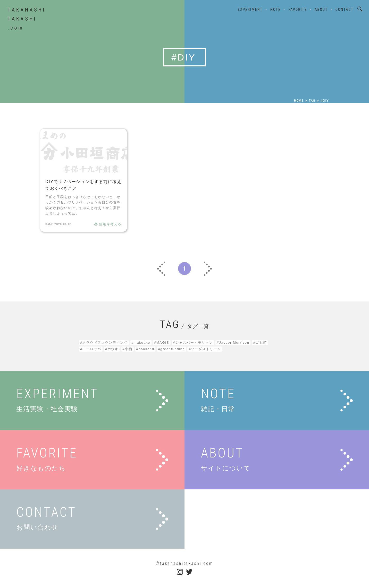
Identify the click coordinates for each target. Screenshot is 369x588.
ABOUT (321, 10)
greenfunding (173, 349)
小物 (128, 349)
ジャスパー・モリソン (194, 343)
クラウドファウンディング (105, 343)
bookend (146, 349)
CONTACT (345, 10)
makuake (142, 343)
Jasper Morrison (234, 343)
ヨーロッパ (92, 349)
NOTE (275, 10)
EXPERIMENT (250, 10)
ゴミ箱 (261, 343)
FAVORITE (298, 10)
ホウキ (113, 349)
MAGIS (163, 343)
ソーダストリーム (206, 349)
